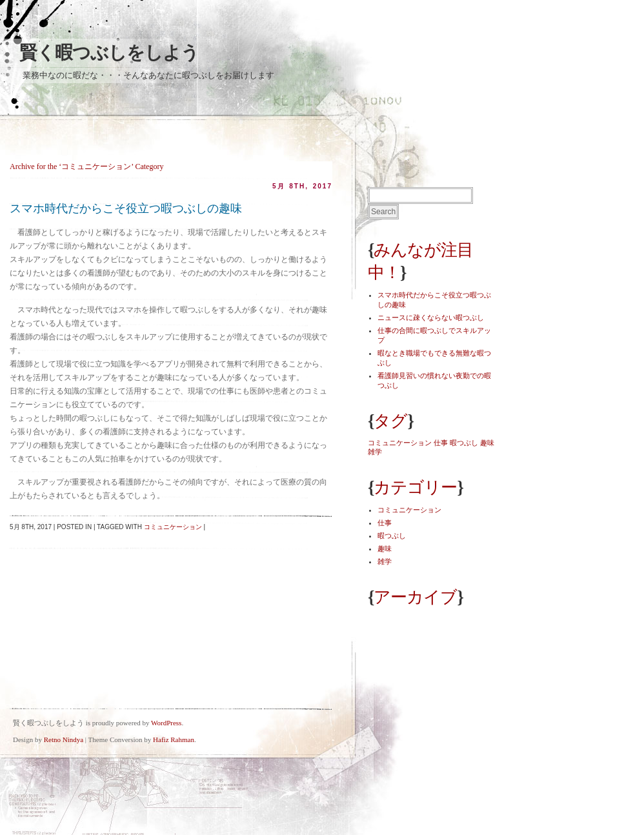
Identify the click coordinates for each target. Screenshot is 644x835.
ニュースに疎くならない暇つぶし (431, 317)
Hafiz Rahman (174, 739)
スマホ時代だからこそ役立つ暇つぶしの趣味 (126, 208)
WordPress (166, 723)
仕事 (385, 523)
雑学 (385, 561)
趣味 (385, 548)
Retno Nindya (64, 739)
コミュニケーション (173, 527)
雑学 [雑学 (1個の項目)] (375, 452)
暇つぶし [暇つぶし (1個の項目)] (464, 443)
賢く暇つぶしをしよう (109, 53)
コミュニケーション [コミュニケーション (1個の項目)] (400, 443)
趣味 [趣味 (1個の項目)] (487, 443)
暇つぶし (392, 536)
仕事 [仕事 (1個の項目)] (441, 443)
